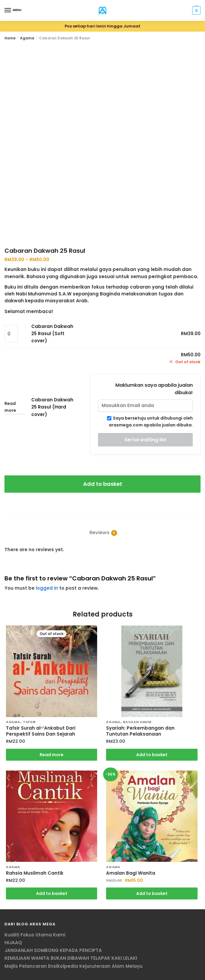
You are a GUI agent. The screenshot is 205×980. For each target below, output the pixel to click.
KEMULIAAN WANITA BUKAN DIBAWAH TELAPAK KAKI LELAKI (71, 958)
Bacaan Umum (137, 722)
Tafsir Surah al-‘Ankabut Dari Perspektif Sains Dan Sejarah (41, 731)
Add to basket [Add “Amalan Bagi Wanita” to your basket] (152, 893)
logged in (47, 588)
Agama (27, 38)
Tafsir (29, 722)
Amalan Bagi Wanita (131, 873)
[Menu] (8, 10)
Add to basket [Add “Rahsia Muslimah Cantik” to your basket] (52, 893)
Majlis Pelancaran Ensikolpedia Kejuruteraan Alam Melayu (73, 966)
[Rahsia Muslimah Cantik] (52, 816)
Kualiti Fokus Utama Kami (35, 935)
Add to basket (103, 484)
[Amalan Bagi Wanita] (152, 816)
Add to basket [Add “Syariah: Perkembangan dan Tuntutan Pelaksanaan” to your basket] (152, 755)
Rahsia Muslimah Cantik (35, 873)
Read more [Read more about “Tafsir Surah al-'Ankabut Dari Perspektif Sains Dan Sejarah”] (52, 755)
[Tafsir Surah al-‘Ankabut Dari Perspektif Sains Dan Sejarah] (52, 671)
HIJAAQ (13, 943)
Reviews (99, 533)
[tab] (103, 528)
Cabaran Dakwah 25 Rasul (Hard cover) (52, 407)
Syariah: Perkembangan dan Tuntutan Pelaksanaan (140, 731)
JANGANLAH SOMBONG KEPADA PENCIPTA (53, 950)
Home (10, 38)
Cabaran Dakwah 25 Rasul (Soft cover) (52, 334)
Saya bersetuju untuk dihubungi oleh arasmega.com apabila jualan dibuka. (150, 422)
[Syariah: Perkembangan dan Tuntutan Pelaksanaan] (152, 671)
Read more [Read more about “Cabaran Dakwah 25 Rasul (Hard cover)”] (10, 407)
